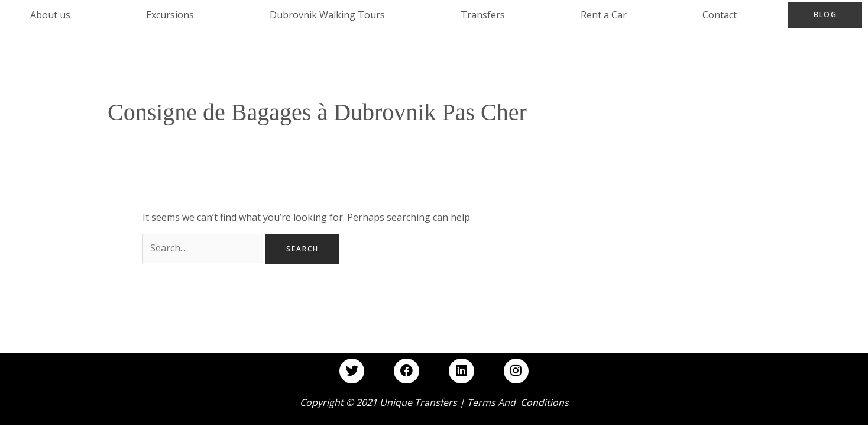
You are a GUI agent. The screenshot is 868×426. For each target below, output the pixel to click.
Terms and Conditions (518, 403)
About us (50, 15)
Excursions (170, 15)
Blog (825, 14)
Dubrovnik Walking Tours (327, 15)
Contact (720, 15)
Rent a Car (604, 15)
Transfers (483, 15)
